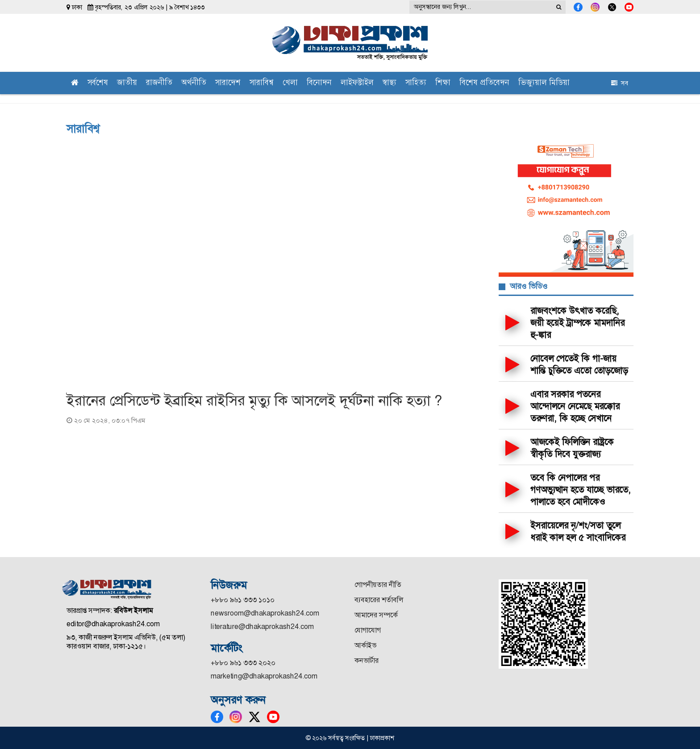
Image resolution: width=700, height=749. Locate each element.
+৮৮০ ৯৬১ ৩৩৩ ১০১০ (243, 600)
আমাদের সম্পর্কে (376, 615)
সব (620, 83)
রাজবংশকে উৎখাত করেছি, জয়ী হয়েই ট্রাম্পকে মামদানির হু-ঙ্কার (577, 323)
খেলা (290, 83)
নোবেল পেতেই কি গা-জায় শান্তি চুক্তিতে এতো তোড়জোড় (579, 364)
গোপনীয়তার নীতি (378, 585)
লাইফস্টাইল (357, 83)
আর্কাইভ (365, 645)
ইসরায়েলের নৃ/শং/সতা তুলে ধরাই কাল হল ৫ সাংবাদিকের (578, 531)
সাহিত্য (416, 83)
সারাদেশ (228, 83)
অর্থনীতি (194, 83)
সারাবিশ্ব (262, 83)
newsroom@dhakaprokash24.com (265, 613)
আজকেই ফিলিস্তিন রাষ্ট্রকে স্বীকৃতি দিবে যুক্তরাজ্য (572, 448)
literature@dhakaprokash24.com (262, 626)
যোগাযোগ (368, 630)
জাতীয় (127, 83)
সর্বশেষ (98, 83)
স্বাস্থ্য (390, 83)
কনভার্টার (367, 660)
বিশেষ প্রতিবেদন (484, 83)
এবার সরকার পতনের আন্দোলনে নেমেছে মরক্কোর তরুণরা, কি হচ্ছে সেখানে (575, 406)
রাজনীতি (159, 83)
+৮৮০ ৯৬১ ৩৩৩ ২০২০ (243, 663)
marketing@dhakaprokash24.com (264, 676)
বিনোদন (319, 83)
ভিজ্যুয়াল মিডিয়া (544, 83)
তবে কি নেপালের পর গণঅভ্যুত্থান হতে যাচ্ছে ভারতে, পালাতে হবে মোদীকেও (581, 490)
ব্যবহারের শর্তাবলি (379, 600)
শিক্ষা (443, 83)
